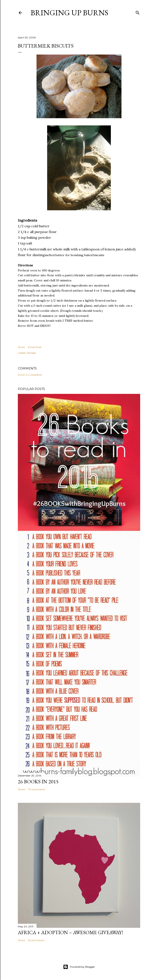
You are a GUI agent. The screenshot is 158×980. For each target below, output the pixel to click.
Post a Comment (30, 375)
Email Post (35, 347)
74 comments (37, 789)
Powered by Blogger (79, 967)
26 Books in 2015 (38, 781)
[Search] (138, 12)
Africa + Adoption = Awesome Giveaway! (71, 932)
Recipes (31, 353)
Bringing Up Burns (69, 13)
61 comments (36, 940)
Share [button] (21, 347)
